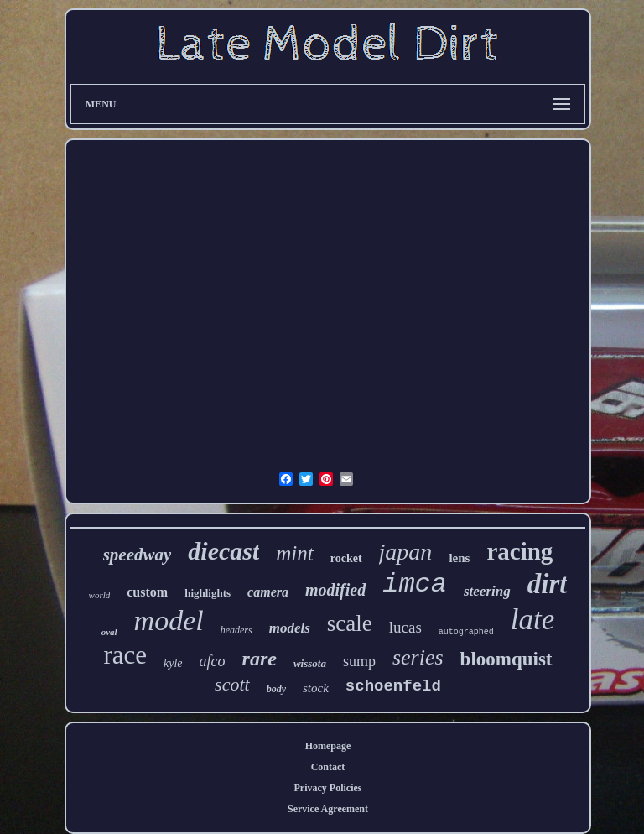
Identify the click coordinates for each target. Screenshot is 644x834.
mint (294, 553)
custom (147, 592)
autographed (466, 632)
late (532, 620)
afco (213, 661)
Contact (328, 767)
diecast (223, 551)
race (125, 655)
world (100, 595)
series (418, 657)
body (276, 689)
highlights (208, 593)
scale (350, 623)
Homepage (328, 746)
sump (359, 661)
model (169, 620)
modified (335, 590)
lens (459, 558)
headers (236, 630)
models (290, 628)
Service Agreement (328, 809)
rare (260, 659)
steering (487, 591)
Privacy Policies (328, 788)
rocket (346, 558)
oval (109, 632)
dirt (548, 584)
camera (268, 592)
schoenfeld (393, 686)
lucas (405, 627)
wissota (310, 663)
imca (415, 584)
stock (316, 688)
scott (232, 684)
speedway (138, 555)
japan (406, 552)
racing (519, 551)
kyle (173, 663)
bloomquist (506, 659)
